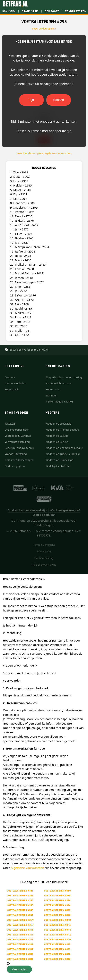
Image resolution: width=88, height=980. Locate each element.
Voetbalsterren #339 (20, 944)
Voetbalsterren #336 (57, 949)
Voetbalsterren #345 (20, 930)
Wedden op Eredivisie (58, 424)
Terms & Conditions (44, 545)
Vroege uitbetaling (16, 454)
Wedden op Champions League (64, 448)
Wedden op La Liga (57, 436)
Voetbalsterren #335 (20, 954)
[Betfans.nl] (15, 4)
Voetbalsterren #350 (57, 915)
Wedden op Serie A (57, 442)
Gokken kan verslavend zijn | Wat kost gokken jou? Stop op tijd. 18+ (44, 512)
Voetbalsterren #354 (57, 905)
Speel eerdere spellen (44, 29)
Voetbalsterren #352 (57, 910)
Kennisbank (12, 389)
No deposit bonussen (58, 383)
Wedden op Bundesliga (59, 460)
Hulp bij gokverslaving (44, 565)
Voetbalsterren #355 (20, 905)
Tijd (31, 100)
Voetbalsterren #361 (20, 891)
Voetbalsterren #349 (20, 920)
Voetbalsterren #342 (57, 935)
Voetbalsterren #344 (57, 930)
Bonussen (9, 11)
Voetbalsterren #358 (57, 896)
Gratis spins (30, 11)
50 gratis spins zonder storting (64, 377)
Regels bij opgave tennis (19, 448)
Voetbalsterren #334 (57, 954)
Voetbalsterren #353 (20, 910)
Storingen (51, 395)
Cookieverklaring (44, 558)
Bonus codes (53, 389)
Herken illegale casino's (59, 402)
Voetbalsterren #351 (20, 915)
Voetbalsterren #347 (20, 925)
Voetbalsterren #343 (20, 935)
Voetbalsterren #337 (20, 949)
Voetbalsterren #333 (20, 959)
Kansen (58, 100)
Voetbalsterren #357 (20, 900)
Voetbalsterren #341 (20, 939)
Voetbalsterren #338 (57, 944)
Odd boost (52, 11)
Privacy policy (44, 551)
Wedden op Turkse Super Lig (63, 454)
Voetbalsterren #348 (57, 920)
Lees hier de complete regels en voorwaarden (44, 153)
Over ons (10, 377)
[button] (19, 969)
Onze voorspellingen (17, 430)
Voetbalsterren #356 (57, 900)
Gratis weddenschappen (19, 460)
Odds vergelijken (15, 466)
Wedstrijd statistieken (58, 466)
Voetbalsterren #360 (57, 891)
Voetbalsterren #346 (57, 925)
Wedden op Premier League (62, 430)
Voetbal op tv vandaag (18, 436)
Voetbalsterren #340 (57, 939)
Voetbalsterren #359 (20, 896)
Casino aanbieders (16, 383)
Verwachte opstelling (17, 442)
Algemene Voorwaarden (27, 868)
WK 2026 (10, 424)
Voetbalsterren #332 (57, 959)
